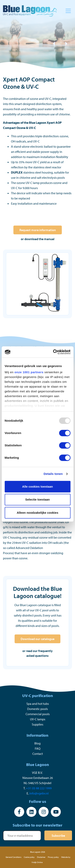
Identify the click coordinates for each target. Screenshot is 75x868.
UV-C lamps (38, 719)
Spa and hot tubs (38, 704)
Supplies (37, 724)
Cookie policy (29, 857)
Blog (37, 743)
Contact (38, 754)
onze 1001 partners (29, 372)
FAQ (38, 748)
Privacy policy (53, 857)
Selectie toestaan (37, 499)
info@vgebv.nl (39, 793)
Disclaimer (41, 857)
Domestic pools (37, 709)
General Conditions (13, 857)
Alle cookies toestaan (37, 487)
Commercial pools (38, 714)
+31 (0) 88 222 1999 (39, 788)
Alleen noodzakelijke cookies (38, 513)
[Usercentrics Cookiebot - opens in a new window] (53, 352)
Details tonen (53, 474)
